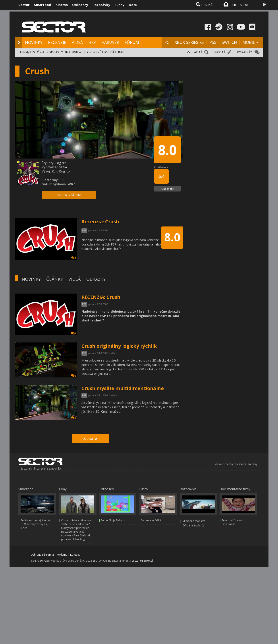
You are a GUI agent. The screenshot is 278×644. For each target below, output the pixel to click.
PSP (84, 304)
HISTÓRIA (37, 52)
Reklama (62, 555)
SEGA (63, 167)
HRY (92, 42)
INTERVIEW (73, 52)
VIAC (90, 439)
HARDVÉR (110, 42)
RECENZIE (57, 42)
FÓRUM (132, 42)
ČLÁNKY (55, 279)
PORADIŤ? (244, 52)
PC (167, 42)
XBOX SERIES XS (189, 42)
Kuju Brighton (62, 171)
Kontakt (75, 555)
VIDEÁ (77, 42)
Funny (120, 5)
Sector (24, 5)
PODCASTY (55, 52)
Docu (133, 5)
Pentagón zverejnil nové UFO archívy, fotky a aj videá (36, 524)
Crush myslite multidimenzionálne (123, 388)
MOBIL (249, 42)
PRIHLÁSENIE (241, 5)
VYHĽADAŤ (195, 52)
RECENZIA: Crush (101, 297)
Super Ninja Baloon (113, 520)
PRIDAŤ (220, 52)
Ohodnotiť (167, 189)
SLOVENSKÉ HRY (96, 52)
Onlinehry (80, 5)
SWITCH (229, 42)
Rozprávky (101, 5)
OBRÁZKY (96, 279)
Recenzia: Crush (100, 221)
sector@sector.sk (143, 561)
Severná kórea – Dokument (232, 522)
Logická (61, 163)
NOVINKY (34, 42)
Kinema (62, 5)
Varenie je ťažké (151, 520)
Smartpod (43, 5)
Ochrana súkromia (42, 555)
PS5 (213, 42)
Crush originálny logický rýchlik (119, 346)
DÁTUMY (117, 52)
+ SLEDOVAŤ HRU (69, 195)
